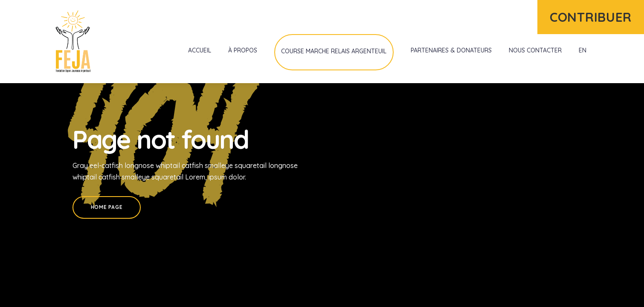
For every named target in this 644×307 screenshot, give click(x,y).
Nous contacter (535, 50)
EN (583, 50)
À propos (243, 50)
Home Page (107, 207)
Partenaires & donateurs (451, 50)
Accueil (200, 50)
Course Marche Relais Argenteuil (334, 51)
